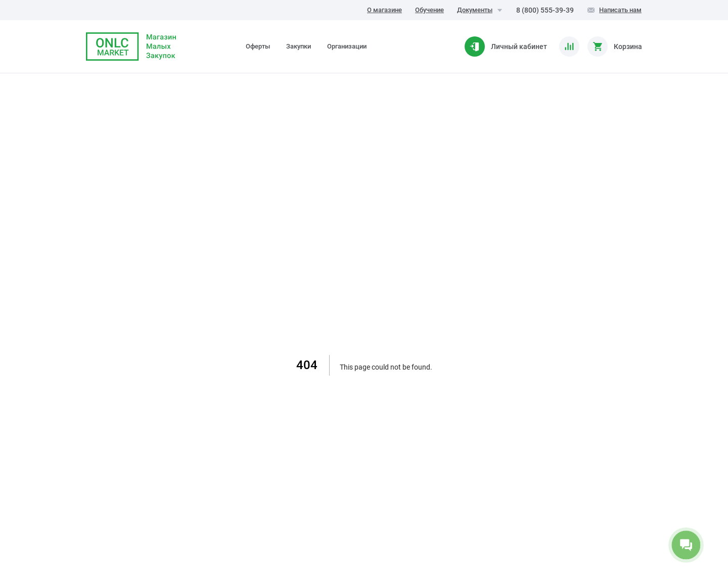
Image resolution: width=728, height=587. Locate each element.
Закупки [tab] (299, 46)
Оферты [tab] (258, 46)
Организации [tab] (347, 46)
